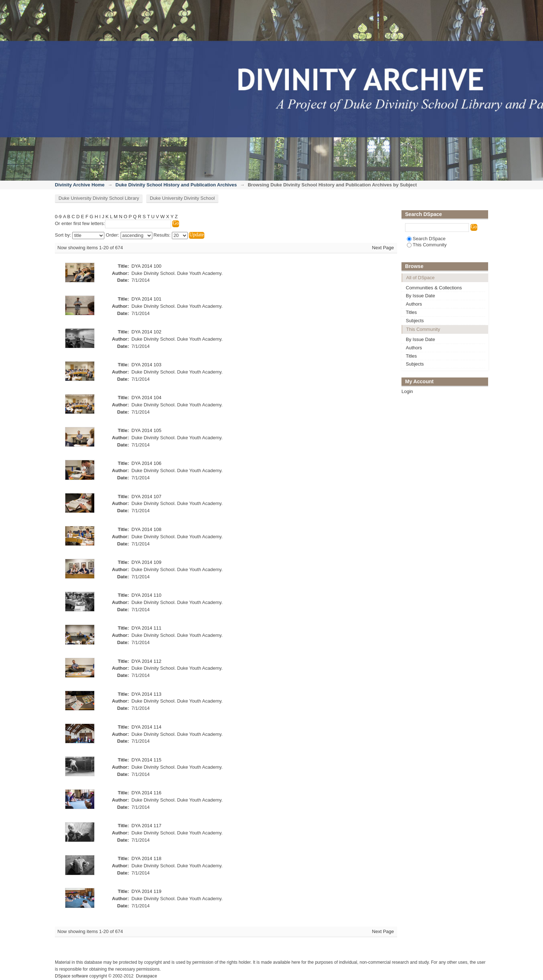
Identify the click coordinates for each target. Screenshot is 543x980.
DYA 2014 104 (146, 398)
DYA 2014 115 (146, 760)
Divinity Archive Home (80, 185)
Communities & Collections (434, 288)
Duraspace (146, 976)
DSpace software (71, 976)
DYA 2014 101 (146, 299)
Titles (411, 312)
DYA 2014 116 (146, 793)
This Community (427, 245)
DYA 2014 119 (146, 891)
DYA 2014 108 (146, 529)
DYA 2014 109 (146, 562)
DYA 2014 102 (146, 332)
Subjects (415, 321)
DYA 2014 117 (146, 826)
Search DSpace (426, 239)
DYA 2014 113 (146, 694)
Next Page (383, 248)
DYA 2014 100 (146, 266)
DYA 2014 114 (146, 727)
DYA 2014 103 (146, 365)
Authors (414, 304)
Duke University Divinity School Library (99, 198)
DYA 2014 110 (146, 595)
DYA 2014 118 (146, 858)
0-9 (58, 217)
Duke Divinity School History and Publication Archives (176, 185)
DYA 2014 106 (146, 463)
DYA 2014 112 (146, 661)
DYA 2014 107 (146, 497)
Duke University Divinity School (182, 198)
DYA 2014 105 (146, 430)
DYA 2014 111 (146, 628)
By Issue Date (420, 296)
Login (482, 9)
